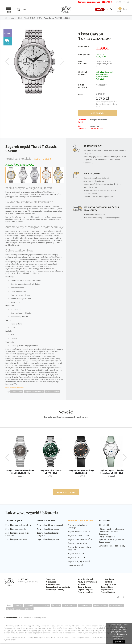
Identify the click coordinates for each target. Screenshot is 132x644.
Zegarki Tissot (107, 587)
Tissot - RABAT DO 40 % (33, 18)
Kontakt (108, 582)
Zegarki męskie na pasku (16, 529)
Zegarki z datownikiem (78, 543)
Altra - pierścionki (108, 537)
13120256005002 (70, 605)
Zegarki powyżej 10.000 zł (79, 561)
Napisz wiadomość (98, 120)
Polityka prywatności (87, 582)
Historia (81, 584)
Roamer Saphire (85, 605)
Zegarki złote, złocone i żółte (80, 539)
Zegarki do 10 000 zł (76, 557)
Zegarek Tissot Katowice (34, 392)
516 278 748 (107, 2)
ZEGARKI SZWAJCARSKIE (80, 520)
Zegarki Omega (84, 587)
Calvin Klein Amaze (14, 609)
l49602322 (18, 605)
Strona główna (11, 18)
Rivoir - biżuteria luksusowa (112, 529)
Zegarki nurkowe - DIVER (78, 536)
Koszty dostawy (53, 584)
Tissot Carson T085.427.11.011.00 (57, 18)
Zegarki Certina (108, 592)
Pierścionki (104, 525)
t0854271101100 (53, 392)
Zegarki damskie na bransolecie (50, 525)
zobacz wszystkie (66, 492)
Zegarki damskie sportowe (48, 539)
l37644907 (28, 609)
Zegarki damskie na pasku (48, 529)
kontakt (118, 2)
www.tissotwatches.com (15, 388)
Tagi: (9, 605)
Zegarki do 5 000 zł (76, 554)
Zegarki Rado (107, 590)
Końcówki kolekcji (76, 565)
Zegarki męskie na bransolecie (18, 525)
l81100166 (45, 605)
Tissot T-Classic (42, 159)
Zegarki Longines (85, 592)
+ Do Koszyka (98, 113)
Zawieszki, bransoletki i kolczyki (113, 546)
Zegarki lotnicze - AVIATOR (79, 532)
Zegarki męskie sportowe (16, 539)
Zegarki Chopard (85, 590)
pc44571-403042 (100, 605)
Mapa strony (110, 584)
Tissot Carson (17, 392)
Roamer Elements (32, 605)
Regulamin (109, 579)
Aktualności (51, 582)
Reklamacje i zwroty (55, 590)
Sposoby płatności (86, 579)
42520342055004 (116, 605)
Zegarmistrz (51, 579)
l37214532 (56, 605)
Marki (20, 18)
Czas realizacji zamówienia (58, 587)
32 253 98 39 (24, 579)
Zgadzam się (119, 642)
